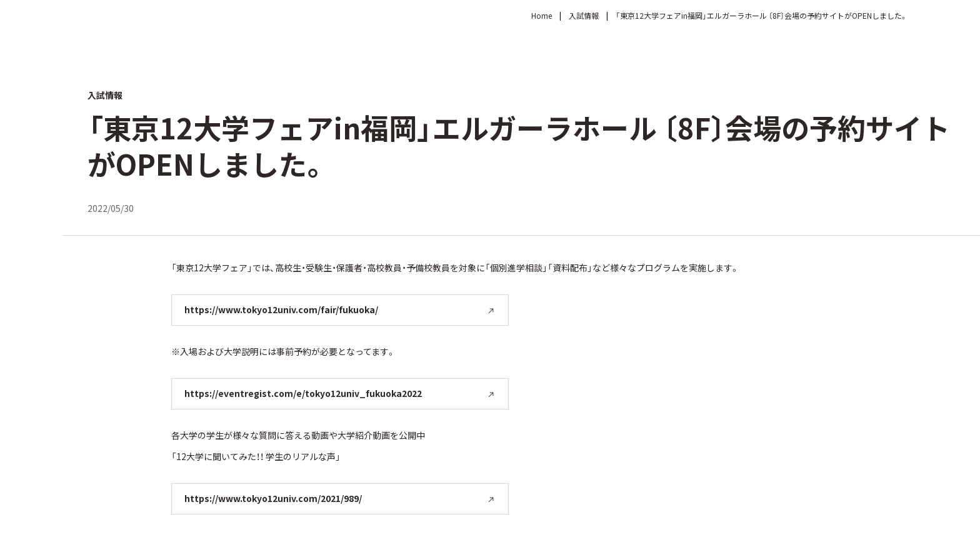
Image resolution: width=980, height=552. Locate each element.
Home (542, 15)
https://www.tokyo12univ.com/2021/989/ (273, 498)
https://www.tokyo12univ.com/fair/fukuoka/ (281, 309)
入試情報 (584, 15)
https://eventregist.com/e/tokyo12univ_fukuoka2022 (303, 393)
